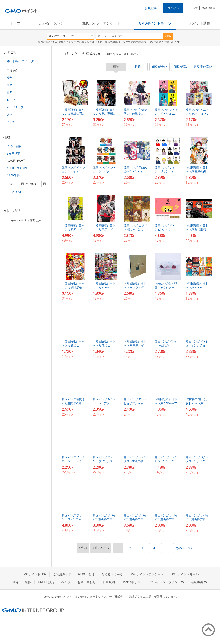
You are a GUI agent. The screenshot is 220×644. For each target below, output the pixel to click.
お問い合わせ (87, 582)
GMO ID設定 (208, 8)
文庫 (10, 114)
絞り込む (17, 192)
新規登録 (151, 8)
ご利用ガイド (62, 574)
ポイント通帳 (200, 23)
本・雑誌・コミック (20, 61)
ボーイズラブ (15, 107)
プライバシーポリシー (167, 582)
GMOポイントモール (155, 23)
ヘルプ (194, 8)
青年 (10, 92)
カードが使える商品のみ (23, 221)
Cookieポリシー (132, 582)
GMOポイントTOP (34, 574)
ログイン (173, 8)
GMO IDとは (86, 574)
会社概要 (199, 582)
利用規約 (109, 582)
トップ (15, 23)
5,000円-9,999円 (17, 168)
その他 (11, 122)
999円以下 (13, 154)
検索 (168, 36)
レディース (14, 100)
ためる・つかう (51, 23)
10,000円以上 (15, 175)
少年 (10, 78)
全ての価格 (14, 146)
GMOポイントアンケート (101, 23)
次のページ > (184, 548)
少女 (10, 85)
